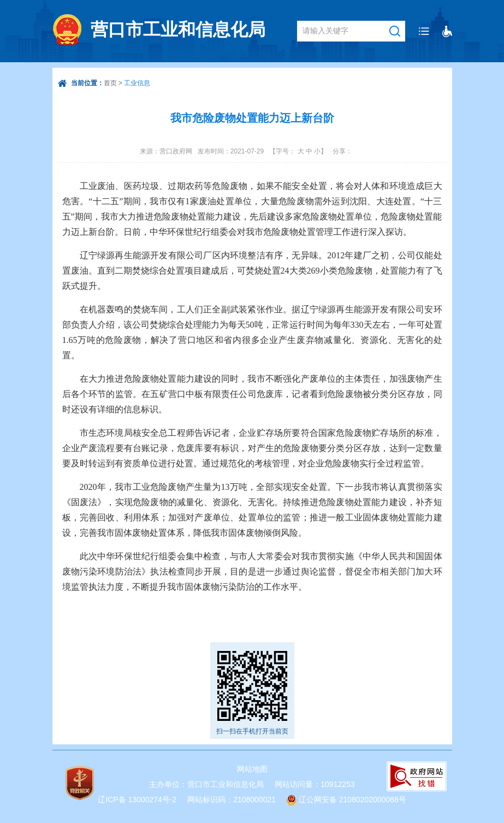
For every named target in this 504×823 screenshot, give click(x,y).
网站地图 (252, 769)
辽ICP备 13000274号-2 (137, 800)
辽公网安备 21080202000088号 (352, 800)
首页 (110, 83)
